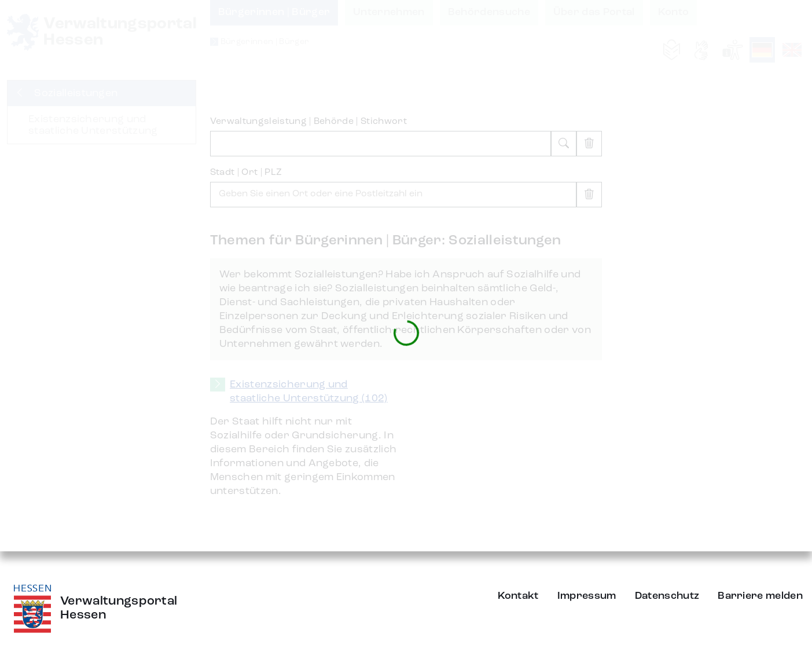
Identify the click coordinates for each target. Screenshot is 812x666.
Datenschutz (667, 596)
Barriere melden (760, 596)
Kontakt (518, 596)
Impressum (587, 596)
